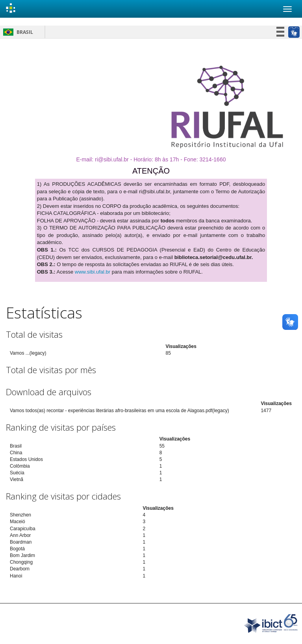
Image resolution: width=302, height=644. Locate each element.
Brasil (17, 32)
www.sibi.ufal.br (93, 272)
